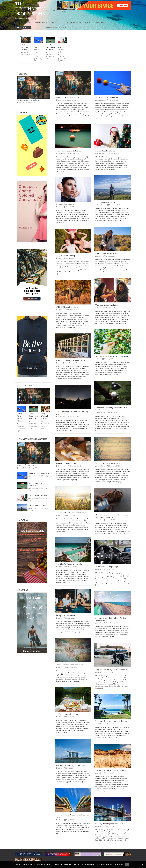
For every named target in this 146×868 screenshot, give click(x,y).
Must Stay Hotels (24, 23)
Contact (89, 23)
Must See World (41, 23)
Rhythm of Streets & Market (55, 28)
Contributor (34, 508)
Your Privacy (101, 23)
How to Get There (74, 23)
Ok (127, 864)
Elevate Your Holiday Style (61, 49)
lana (24, 52)
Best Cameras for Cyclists (38, 505)
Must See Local (57, 23)
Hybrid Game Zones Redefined (50, 47)
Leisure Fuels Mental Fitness (36, 49)
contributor (37, 57)
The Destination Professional (31, 9)
